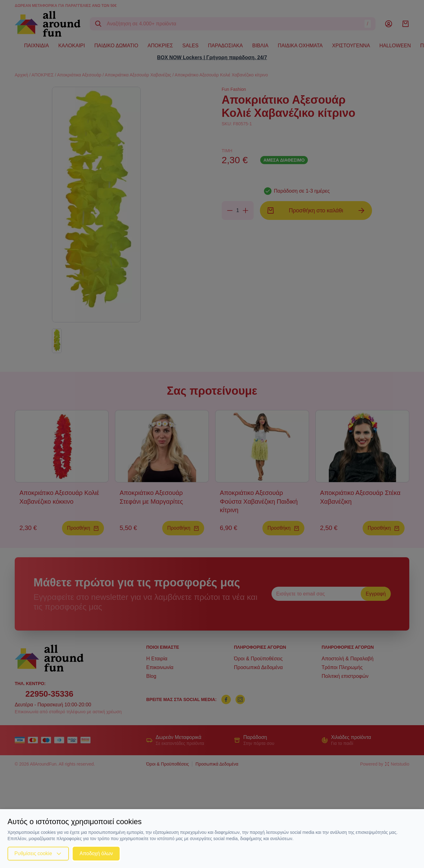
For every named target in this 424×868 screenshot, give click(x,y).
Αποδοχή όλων (96, 853)
